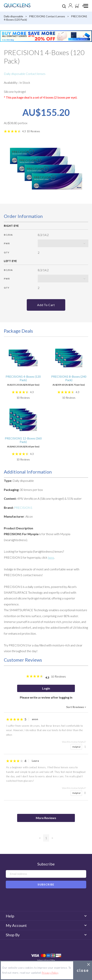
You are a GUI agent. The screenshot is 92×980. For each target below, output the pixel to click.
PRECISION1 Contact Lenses (47, 16)
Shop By (46, 935)
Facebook (41, 900)
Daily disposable (13, 16)
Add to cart (46, 305)
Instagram (52, 900)
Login (46, 688)
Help (46, 916)
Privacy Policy (50, 973)
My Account (46, 925)
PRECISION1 (23, 508)
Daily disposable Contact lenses (25, 74)
